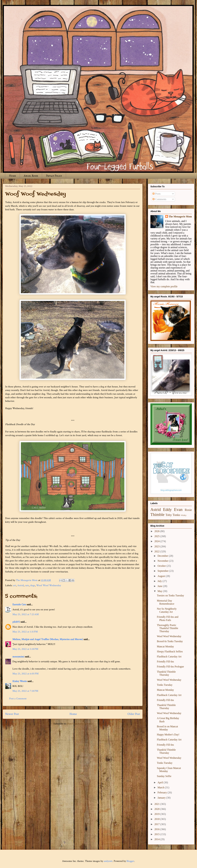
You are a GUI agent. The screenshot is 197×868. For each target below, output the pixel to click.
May (160, 591)
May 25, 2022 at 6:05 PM (25, 674)
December (163, 556)
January (162, 798)
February (163, 792)
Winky (184, 515)
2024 (157, 541)
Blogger (130, 861)
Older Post (134, 714)
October (162, 566)
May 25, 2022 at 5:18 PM (25, 649)
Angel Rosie (31, 176)
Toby (169, 515)
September (163, 571)
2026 (157, 531)
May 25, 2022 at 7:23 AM (26, 614)
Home (12, 176)
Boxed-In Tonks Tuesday (170, 641)
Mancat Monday (165, 646)
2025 (157, 536)
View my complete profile (164, 286)
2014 (157, 839)
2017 (157, 824)
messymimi (18, 657)
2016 (157, 829)
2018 (157, 819)
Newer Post (12, 714)
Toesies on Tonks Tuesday (170, 595)
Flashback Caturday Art (169, 657)
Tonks (176, 515)
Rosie (188, 510)
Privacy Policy (54, 176)
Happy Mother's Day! (168, 735)
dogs (33, 585)
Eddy (167, 510)
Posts (157, 194)
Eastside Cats (19, 605)
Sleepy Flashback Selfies (170, 651)
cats (27, 585)
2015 (157, 834)
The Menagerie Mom (180, 217)
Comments (159, 199)
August (162, 576)
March (161, 787)
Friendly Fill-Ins (165, 662)
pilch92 (16, 622)
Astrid (21, 585)
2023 (157, 546)
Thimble (157, 515)
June (160, 586)
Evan (178, 510)
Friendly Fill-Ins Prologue (170, 667)
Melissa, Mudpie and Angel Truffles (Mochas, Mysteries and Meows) (48, 639)
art (15, 585)
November (163, 561)
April (161, 782)
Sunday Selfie (164, 776)
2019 (157, 814)
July (160, 581)
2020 (157, 809)
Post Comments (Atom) (80, 724)
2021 (157, 804)
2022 (157, 551)
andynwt (108, 861)
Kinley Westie (20, 681)
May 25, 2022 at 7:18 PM (25, 691)
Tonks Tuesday (165, 685)
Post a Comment (18, 699)
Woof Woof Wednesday (49, 585)
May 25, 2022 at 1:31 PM (25, 632)
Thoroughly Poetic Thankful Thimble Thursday (168, 628)
